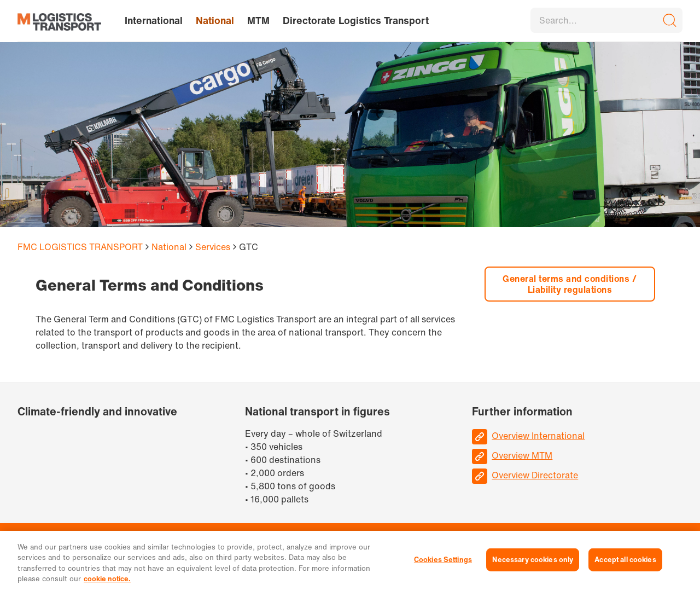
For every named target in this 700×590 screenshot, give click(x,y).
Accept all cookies (625, 560)
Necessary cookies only (533, 560)
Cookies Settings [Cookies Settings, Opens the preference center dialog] (443, 560)
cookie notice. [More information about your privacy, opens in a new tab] (107, 579)
